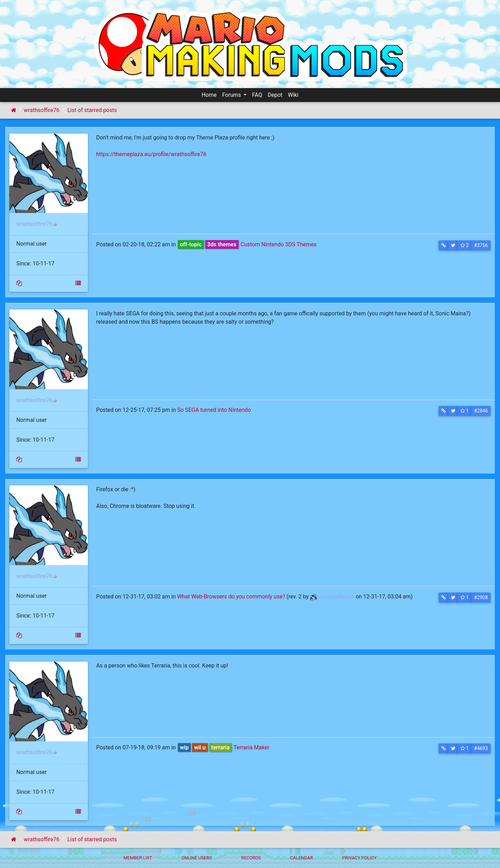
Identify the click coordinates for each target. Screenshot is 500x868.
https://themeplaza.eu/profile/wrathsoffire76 (151, 154)
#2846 (481, 411)
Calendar (302, 858)
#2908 (481, 597)
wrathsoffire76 (42, 110)
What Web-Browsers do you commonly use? (231, 597)
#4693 (481, 748)
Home (209, 95)
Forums (232, 95)
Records (251, 858)
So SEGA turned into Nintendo (214, 410)
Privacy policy (359, 858)
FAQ (257, 95)
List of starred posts (92, 110)
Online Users (197, 858)
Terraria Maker (252, 747)
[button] (444, 245)
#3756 (481, 245)
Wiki (293, 95)
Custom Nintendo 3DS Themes (279, 244)
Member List (138, 858)
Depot (275, 95)
